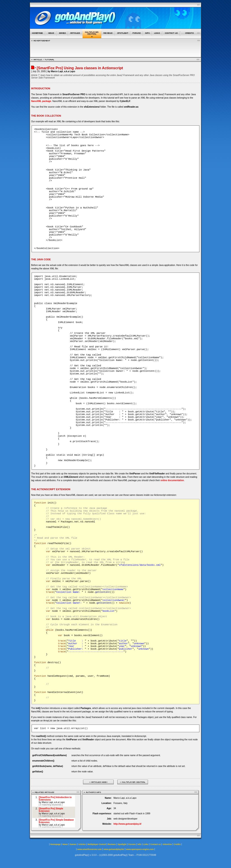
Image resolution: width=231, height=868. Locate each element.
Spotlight (122, 844)
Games (73, 844)
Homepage (55, 844)
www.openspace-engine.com (140, 849)
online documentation (172, 480)
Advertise (167, 844)
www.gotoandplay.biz (114, 849)
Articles (82, 844)
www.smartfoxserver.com (89, 849)
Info (140, 844)
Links (146, 844)
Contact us (156, 844)
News (65, 844)
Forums (132, 844)
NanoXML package (41, 101)
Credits (177, 844)
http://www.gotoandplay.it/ (127, 824)
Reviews (112, 844)
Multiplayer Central (97, 844)
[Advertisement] (115, 48)
